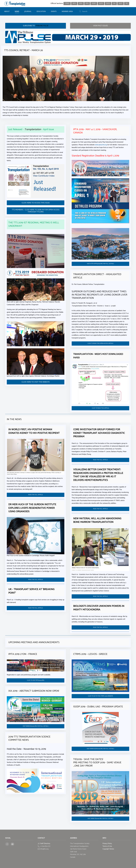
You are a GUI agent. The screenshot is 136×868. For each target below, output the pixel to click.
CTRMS (67, 4)
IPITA (81, 4)
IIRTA (74, 4)
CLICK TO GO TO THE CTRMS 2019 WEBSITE (100, 696)
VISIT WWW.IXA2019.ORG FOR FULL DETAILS (36, 726)
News (17, 11)
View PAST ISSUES (100, 26)
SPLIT (120, 4)
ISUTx (101, 4)
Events (54, 11)
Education (41, 11)
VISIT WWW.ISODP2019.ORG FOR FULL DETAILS (100, 749)
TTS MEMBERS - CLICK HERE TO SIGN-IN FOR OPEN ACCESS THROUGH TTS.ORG (36, 211)
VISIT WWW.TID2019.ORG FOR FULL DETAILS (100, 819)
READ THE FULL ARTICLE (36, 495)
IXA (114, 4)
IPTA (87, 4)
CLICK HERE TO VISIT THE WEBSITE (36, 382)
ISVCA (108, 4)
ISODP (94, 4)
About (7, 11)
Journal (28, 11)
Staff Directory (45, 844)
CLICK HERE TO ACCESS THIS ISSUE (36, 203)
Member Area (67, 11)
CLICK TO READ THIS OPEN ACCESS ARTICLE (100, 343)
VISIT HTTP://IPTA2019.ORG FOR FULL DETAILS (100, 264)
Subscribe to (36, 26)
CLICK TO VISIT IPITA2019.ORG (36, 680)
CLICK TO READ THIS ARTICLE (100, 408)
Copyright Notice (108, 849)
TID (127, 4)
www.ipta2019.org (101, 145)
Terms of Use (107, 846)
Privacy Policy (107, 844)
